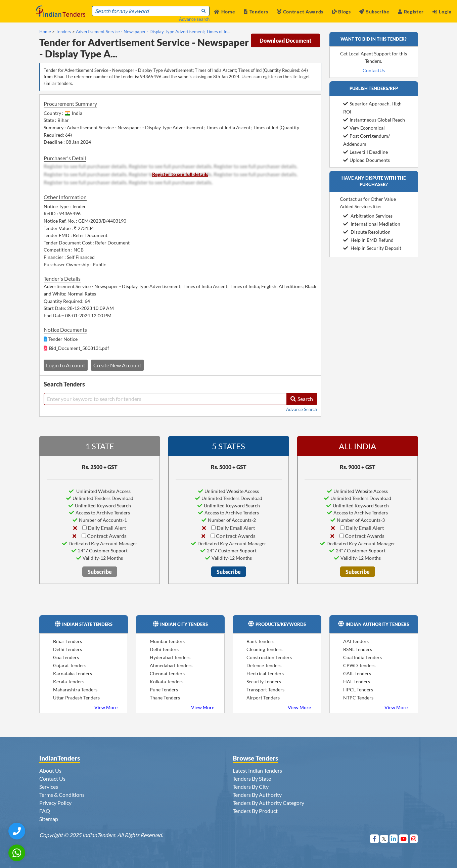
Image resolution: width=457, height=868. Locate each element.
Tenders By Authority (257, 795)
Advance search (194, 19)
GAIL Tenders (357, 673)
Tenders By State (252, 779)
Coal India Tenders (362, 657)
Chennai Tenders (167, 673)
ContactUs (374, 70)
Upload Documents (367, 160)
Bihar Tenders (67, 641)
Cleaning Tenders (264, 649)
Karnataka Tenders (73, 673)
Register (411, 12)
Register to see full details (180, 174)
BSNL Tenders (358, 649)
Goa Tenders (66, 657)
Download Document (285, 40)
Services (49, 787)
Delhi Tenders (67, 649)
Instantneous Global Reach (374, 120)
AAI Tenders (356, 641)
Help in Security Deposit (372, 248)
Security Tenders (264, 681)
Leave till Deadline (365, 152)
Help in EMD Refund (368, 240)
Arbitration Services (368, 216)
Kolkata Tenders (167, 681)
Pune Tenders (164, 690)
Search (302, 399)
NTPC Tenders (358, 698)
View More (106, 707)
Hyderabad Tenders (170, 657)
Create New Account (117, 365)
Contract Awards (300, 12)
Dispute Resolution (367, 232)
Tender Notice (63, 339)
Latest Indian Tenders (257, 770)
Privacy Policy (55, 803)
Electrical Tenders (265, 673)
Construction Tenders (269, 657)
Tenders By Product (255, 811)
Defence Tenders (264, 665)
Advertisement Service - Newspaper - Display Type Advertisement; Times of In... (153, 32)
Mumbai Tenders (167, 641)
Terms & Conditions (62, 795)
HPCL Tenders (358, 690)
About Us (50, 770)
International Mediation (372, 224)
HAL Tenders (357, 681)
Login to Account (66, 365)
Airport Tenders (263, 698)
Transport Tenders (265, 690)
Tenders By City (251, 787)
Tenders (256, 12)
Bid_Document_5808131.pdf (79, 348)
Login (442, 12)
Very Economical (364, 128)
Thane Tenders (165, 698)
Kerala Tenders (69, 681)
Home (225, 12)
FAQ (45, 811)
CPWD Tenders (359, 665)
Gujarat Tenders (70, 665)
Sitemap (49, 819)
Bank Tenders (260, 641)
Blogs (341, 12)
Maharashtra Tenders (75, 690)
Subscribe (374, 12)
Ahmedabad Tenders (171, 665)
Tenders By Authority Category (268, 803)
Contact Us (52, 779)
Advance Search (302, 409)
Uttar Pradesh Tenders (76, 698)
